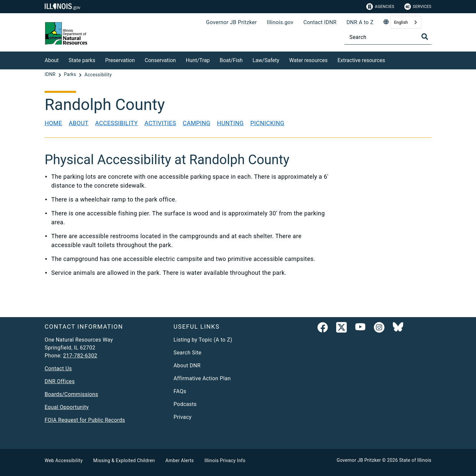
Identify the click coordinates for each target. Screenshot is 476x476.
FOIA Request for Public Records (85, 420)
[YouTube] (360, 329)
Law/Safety (266, 60)
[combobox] (406, 22)
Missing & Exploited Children (124, 460)
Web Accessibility (64, 460)
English (401, 22)
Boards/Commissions (71, 394)
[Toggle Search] (425, 37)
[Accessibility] (98, 75)
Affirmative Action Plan (202, 378)
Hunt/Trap (198, 60)
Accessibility (117, 123)
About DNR (187, 366)
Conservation (160, 60)
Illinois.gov (280, 22)
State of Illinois (415, 460)
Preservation (120, 60)
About (52, 60)
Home (53, 123)
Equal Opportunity (67, 407)
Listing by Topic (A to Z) (203, 340)
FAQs (180, 391)
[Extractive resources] (390, 59)
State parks (82, 60)
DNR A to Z (360, 22)
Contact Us (58, 368)
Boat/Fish (231, 60)
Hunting (230, 123)
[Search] (388, 37)
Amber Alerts (180, 460)
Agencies (380, 7)
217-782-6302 (80, 356)
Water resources (308, 60)
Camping (197, 123)
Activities (160, 123)
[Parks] (71, 75)
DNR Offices (60, 381)
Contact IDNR (320, 22)
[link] (323, 329)
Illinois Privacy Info (225, 460)
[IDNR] (51, 75)
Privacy (182, 417)
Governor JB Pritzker (231, 22)
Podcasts (185, 404)
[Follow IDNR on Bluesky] (398, 329)
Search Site (187, 353)
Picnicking (267, 123)
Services (418, 7)
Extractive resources (361, 60)
